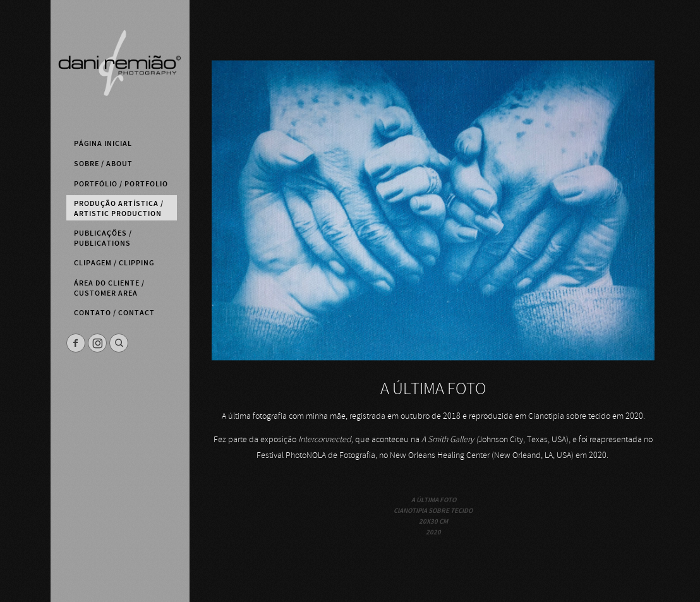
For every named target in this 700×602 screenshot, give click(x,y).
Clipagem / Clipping (114, 263)
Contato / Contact (114, 313)
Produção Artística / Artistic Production (119, 208)
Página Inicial (103, 143)
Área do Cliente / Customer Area (109, 288)
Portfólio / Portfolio (121, 184)
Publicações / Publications (103, 238)
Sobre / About (103, 164)
